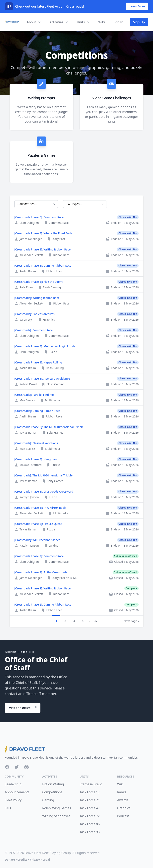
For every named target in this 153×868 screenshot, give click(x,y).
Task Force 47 (90, 808)
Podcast (123, 816)
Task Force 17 (90, 792)
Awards (123, 800)
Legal (46, 860)
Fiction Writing (53, 784)
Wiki (102, 22)
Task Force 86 (90, 824)
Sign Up (139, 22)
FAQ (8, 808)
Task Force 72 (90, 816)
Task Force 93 (90, 832)
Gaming (48, 800)
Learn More (137, 6)
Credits (22, 860)
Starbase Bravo (91, 784)
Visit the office (23, 708)
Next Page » (131, 621)
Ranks (122, 792)
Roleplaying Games (57, 808)
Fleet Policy (13, 800)
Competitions (52, 792)
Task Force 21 (90, 800)
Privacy (35, 860)
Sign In (118, 22)
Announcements (17, 792)
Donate (10, 860)
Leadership (13, 784)
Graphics (124, 808)
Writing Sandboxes (56, 816)
